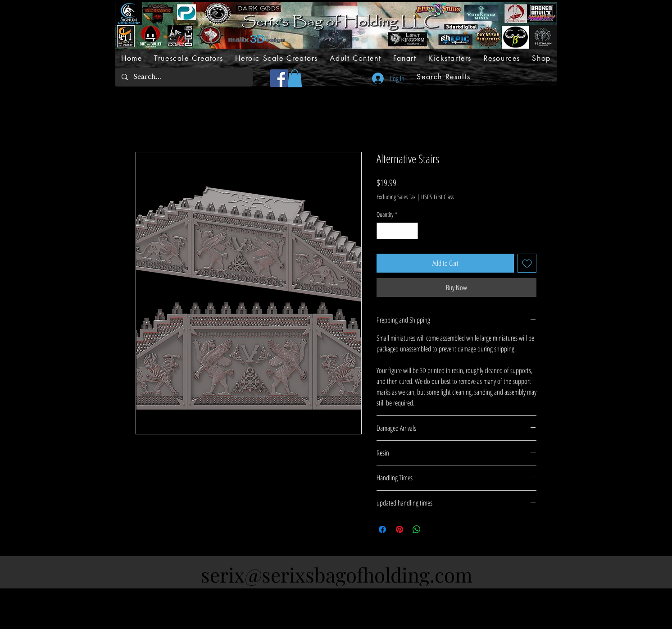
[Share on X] (434, 529)
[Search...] (184, 77)
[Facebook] (279, 78)
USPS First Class (437, 197)
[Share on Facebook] (382, 529)
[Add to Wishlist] (527, 263)
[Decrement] (384, 231)
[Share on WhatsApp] (417, 529)
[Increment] (411, 231)
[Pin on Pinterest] (400, 529)
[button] (295, 78)
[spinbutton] (397, 231)
